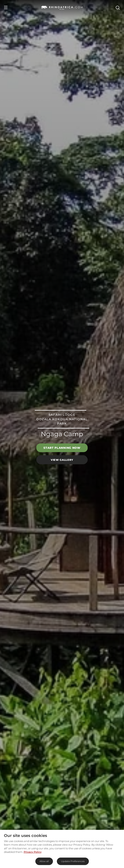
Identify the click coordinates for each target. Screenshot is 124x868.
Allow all (44, 861)
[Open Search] (117, 7)
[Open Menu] (6, 7)
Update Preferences (73, 861)
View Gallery (62, 460)
